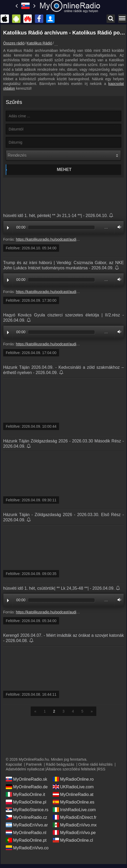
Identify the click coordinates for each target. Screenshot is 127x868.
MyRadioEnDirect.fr (75, 817)
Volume (118, 227)
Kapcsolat (14, 764)
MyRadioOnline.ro (73, 779)
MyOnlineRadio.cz (27, 817)
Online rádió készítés (95, 764)
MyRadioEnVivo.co (27, 848)
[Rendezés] (63, 155)
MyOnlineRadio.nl (26, 832)
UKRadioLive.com (73, 787)
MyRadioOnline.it (25, 794)
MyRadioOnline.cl (73, 840)
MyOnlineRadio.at (73, 794)
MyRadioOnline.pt (26, 840)
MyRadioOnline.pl (26, 802)
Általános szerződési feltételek (71, 769)
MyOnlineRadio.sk (27, 779)
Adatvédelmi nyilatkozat (25, 769)
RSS (101, 769)
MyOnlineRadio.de (27, 787)
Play (8, 228)
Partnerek (34, 764)
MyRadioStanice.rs (27, 810)
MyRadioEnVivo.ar (27, 825)
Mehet (64, 170)
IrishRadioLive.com (74, 810)
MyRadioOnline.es (74, 802)
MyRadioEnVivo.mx (75, 825)
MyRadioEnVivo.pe (74, 832)
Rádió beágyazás (60, 764)
